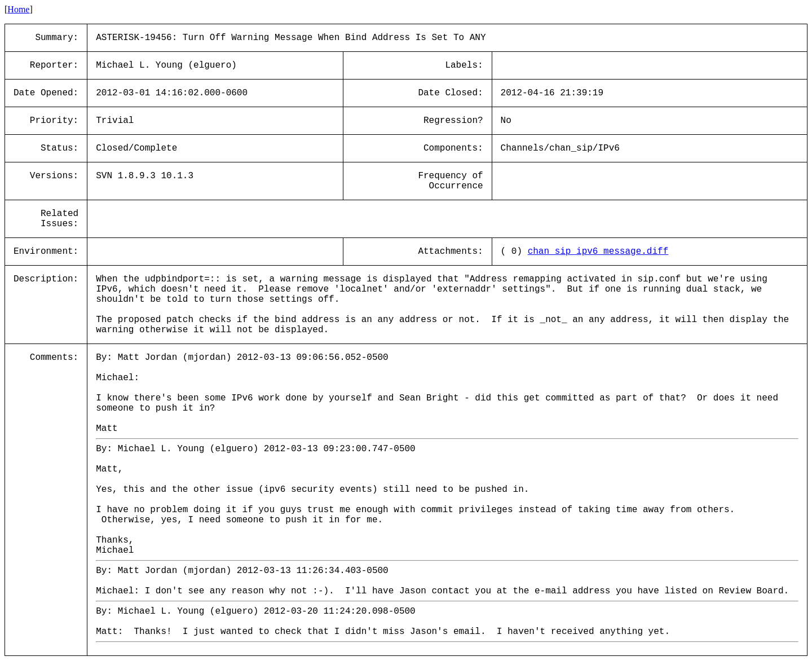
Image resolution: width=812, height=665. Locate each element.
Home (18, 9)
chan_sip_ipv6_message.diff (598, 252)
